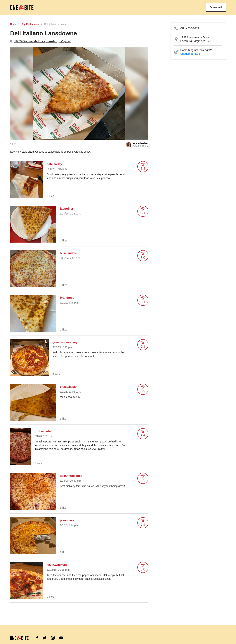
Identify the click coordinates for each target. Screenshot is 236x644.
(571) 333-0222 (190, 28)
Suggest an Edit (190, 54)
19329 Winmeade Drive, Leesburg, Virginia (42, 41)
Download (216, 7)
